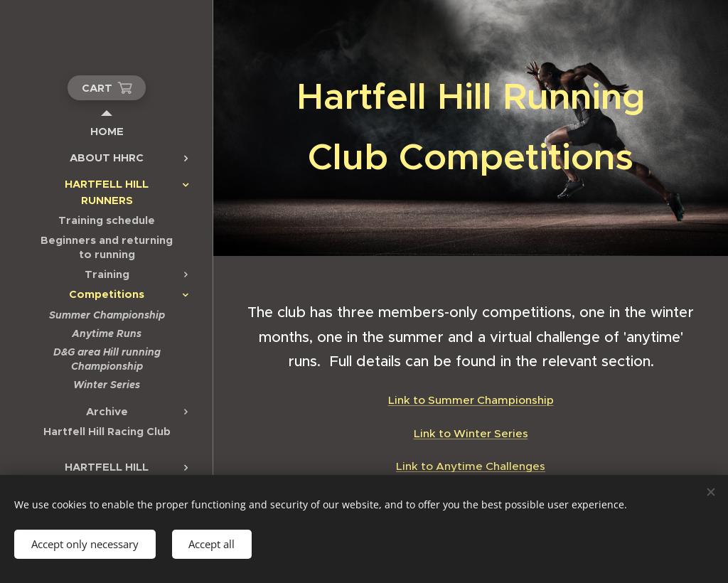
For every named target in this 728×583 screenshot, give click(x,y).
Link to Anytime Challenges (471, 466)
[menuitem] (107, 131)
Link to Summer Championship (471, 400)
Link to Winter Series (471, 433)
